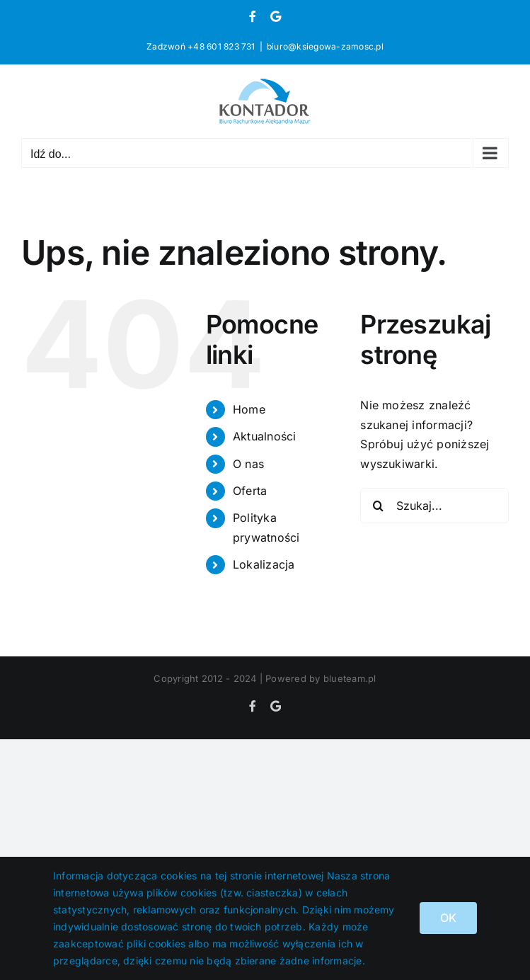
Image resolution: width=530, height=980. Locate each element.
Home (249, 409)
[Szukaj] (378, 506)
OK (448, 918)
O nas (248, 464)
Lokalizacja (264, 564)
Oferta (250, 491)
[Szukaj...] (434, 506)
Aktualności (265, 436)
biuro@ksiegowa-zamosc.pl (325, 46)
